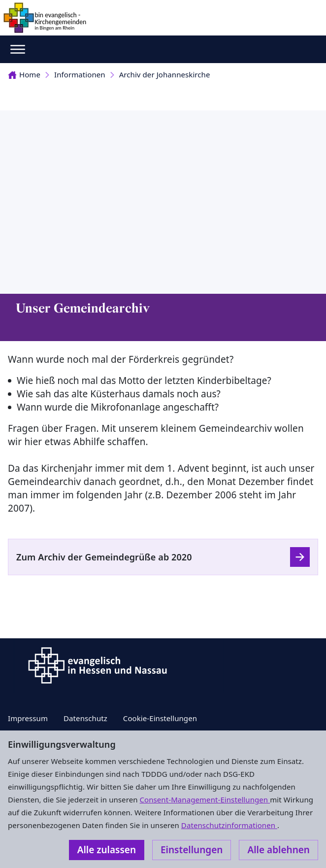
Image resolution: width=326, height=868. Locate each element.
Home (24, 74)
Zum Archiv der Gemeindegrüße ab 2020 (104, 557)
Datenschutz (85, 718)
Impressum (28, 718)
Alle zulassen (107, 850)
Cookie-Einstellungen (160, 718)
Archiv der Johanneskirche (165, 74)
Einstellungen (192, 850)
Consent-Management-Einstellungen (205, 799)
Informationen (80, 74)
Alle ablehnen (278, 850)
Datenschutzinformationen (229, 825)
